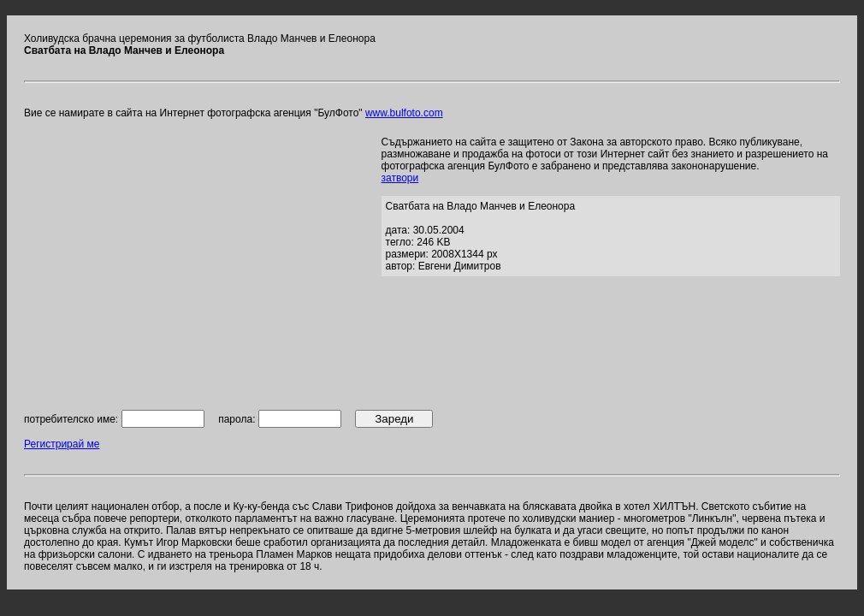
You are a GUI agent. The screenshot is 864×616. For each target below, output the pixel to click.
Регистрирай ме (62, 444)
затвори (400, 178)
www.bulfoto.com (404, 113)
